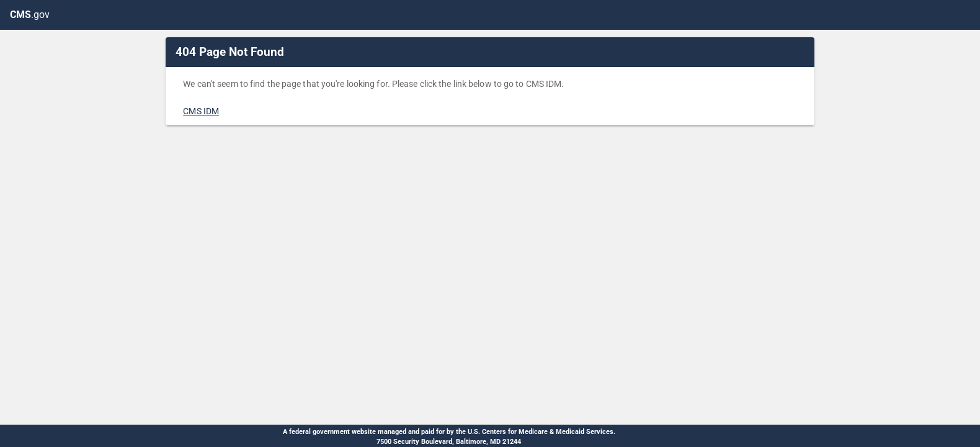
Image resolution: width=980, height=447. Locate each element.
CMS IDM (201, 111)
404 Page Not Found (230, 52)
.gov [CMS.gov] (30, 15)
